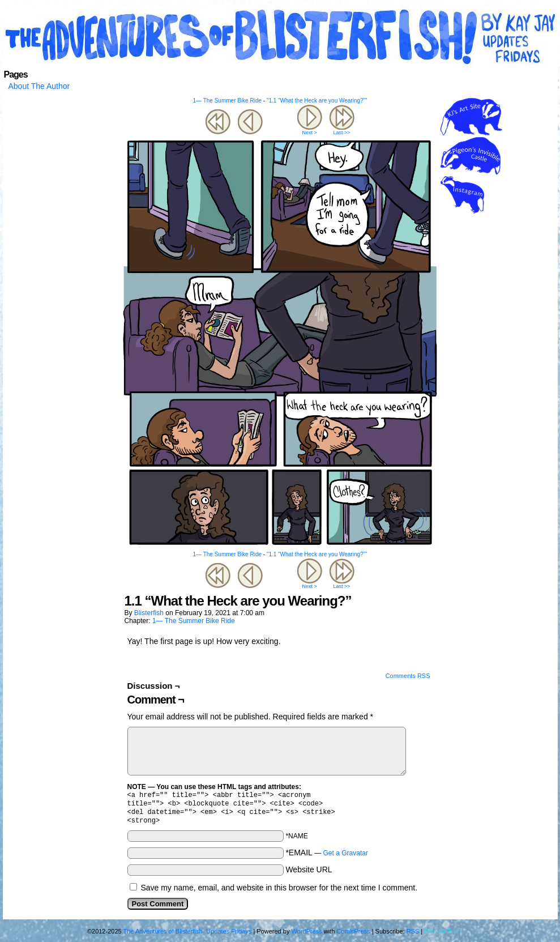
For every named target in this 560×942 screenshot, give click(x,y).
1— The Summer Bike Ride (228, 101)
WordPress (306, 936)
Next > (310, 133)
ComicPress (353, 936)
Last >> (342, 133)
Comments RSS (408, 676)
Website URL (309, 874)
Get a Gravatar (346, 858)
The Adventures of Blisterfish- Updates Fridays (280, 37)
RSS (413, 936)
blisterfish (149, 613)
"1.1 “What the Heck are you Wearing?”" (317, 101)
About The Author (39, 86)
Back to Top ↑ (443, 936)
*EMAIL (327, 857)
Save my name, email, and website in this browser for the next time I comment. (279, 892)
